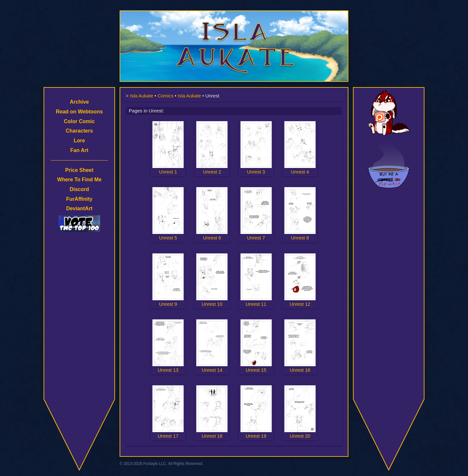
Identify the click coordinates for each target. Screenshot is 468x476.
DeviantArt (79, 208)
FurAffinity (79, 199)
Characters (79, 131)
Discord (79, 189)
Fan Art (79, 150)
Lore (79, 141)
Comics (166, 96)
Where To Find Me (79, 180)
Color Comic (79, 121)
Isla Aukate (234, 14)
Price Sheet (79, 170)
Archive (79, 102)
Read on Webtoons (79, 112)
